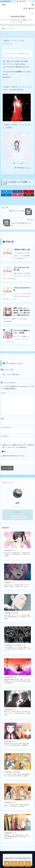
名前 (3, 419)
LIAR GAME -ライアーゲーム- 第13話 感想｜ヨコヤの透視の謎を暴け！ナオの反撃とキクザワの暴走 (17, 617)
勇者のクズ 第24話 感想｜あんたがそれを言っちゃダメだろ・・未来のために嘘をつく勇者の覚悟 (17, 713)
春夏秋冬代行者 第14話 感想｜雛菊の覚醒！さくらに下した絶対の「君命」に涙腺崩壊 (17, 745)
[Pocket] (18, 195)
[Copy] (29, 195)
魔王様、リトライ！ (25, 163)
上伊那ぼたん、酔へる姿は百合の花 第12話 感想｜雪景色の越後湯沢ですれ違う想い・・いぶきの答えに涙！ (17, 837)
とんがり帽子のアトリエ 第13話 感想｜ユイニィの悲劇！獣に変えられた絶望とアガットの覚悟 (17, 649)
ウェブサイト (5, 436)
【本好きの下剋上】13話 (22, 249)
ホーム (6, 28)
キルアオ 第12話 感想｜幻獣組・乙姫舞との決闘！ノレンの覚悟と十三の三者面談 (17, 805)
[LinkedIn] (6, 195)
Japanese (21, 1)
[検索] (33, 5)
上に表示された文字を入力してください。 (13, 456)
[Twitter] (6, 192)
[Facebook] (18, 192)
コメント (3, 393)
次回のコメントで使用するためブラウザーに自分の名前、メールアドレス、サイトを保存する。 (18, 446)
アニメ (13, 28)
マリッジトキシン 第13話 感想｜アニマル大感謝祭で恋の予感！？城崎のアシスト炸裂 (17, 585)
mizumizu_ (28, 168)
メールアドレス (6, 427)
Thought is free (27, 861)
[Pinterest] (29, 192)
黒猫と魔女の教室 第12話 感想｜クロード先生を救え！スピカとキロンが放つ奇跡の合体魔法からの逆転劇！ (17, 681)
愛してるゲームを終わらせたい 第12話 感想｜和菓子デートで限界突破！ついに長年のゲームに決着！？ (17, 554)
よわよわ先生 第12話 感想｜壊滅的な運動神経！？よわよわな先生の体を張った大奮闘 (17, 775)
